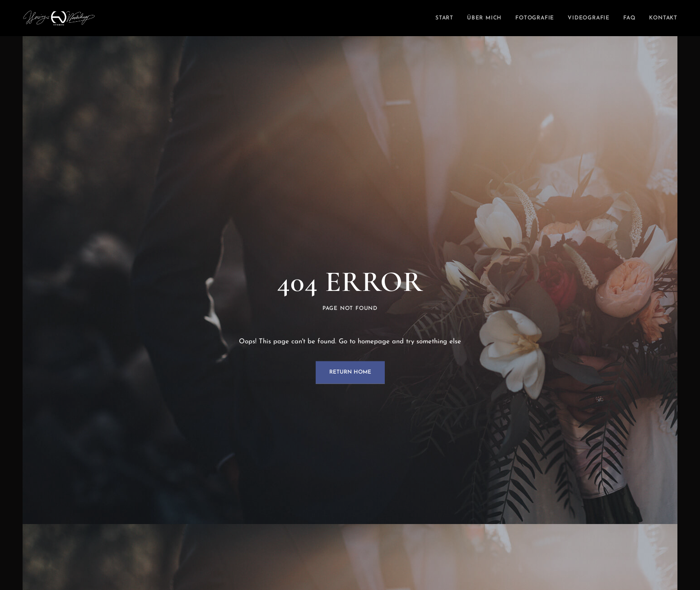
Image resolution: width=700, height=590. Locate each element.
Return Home (350, 373)
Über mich (484, 18)
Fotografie (535, 18)
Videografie (589, 18)
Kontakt (663, 18)
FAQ (629, 18)
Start (444, 18)
